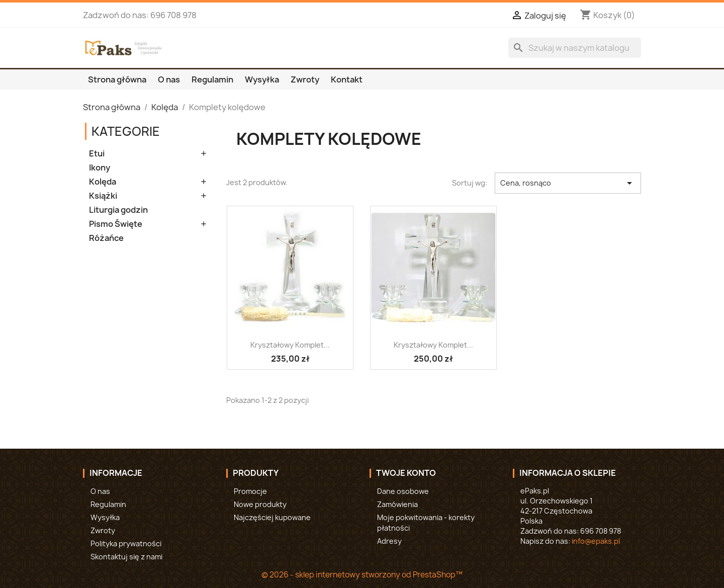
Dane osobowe (403, 491)
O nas (169, 79)
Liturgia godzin (118, 210)
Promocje (250, 491)
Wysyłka (262, 79)
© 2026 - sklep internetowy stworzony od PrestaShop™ (362, 575)
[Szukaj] (575, 48)
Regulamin (212, 79)
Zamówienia (397, 504)
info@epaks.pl (596, 541)
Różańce (106, 238)
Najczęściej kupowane (272, 517)
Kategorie (126, 131)
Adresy (389, 541)
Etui (97, 154)
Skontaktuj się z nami (126, 557)
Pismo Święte (116, 224)
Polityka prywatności (126, 543)
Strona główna (117, 79)
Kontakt (347, 79)
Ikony (100, 168)
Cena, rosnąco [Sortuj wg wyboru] (568, 183)
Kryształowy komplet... (290, 345)
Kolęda (103, 182)
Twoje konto (406, 473)
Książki (103, 196)
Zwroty (305, 79)
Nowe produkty (260, 504)
